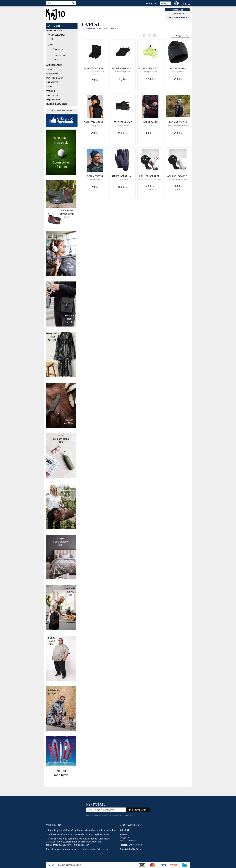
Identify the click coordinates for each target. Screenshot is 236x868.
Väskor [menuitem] (51, 91)
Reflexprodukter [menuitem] (57, 104)
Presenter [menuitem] (52, 95)
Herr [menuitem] (51, 39)
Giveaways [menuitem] (52, 74)
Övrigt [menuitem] (56, 60)
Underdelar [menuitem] (59, 55)
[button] (145, 36)
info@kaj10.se (181, 17)
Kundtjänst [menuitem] (151, 3)
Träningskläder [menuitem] (56, 35)
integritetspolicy (128, 812)
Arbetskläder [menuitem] (54, 65)
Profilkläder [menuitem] (54, 31)
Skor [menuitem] (49, 69)
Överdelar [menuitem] (58, 50)
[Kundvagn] (181, 4)
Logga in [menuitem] (165, 3)
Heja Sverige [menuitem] (53, 99)
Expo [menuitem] (49, 87)
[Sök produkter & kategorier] (61, 3)
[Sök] (74, 3)
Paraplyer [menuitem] (52, 82)
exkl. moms (67, 111)
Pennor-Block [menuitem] (55, 78)
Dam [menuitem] (50, 45)
